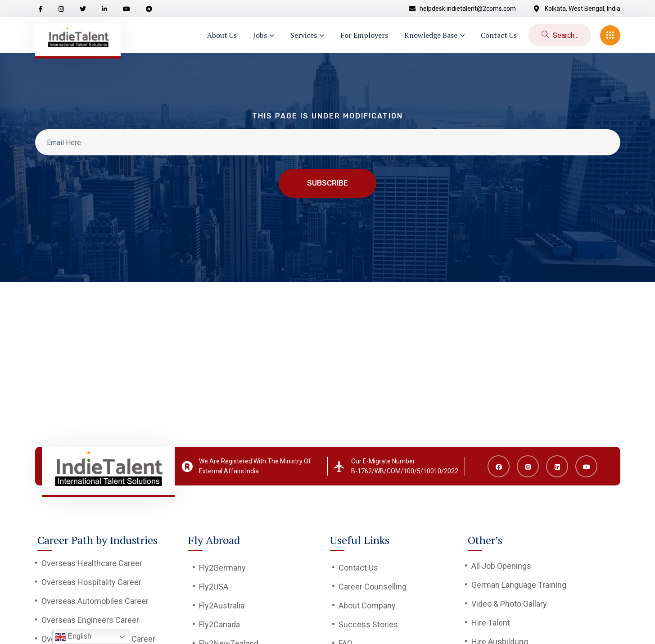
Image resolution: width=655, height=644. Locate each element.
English (73, 637)
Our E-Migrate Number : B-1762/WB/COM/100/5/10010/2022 (405, 466)
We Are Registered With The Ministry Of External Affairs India (255, 466)
